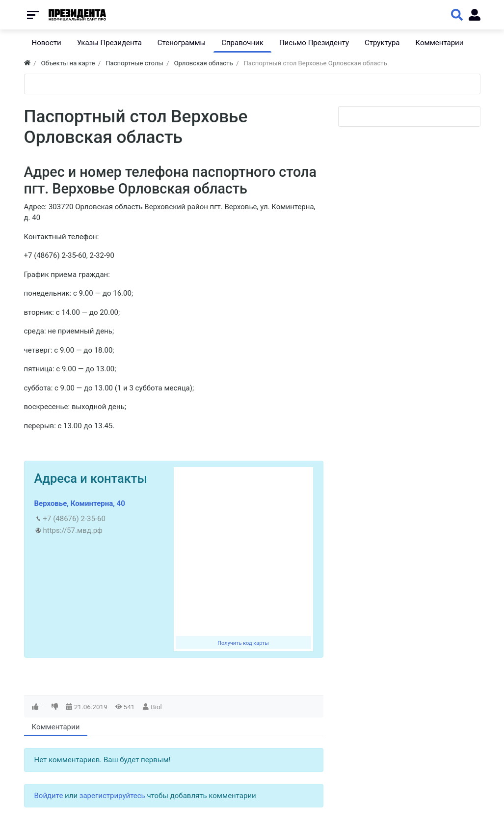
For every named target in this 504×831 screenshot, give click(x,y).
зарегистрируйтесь (112, 796)
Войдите (49, 796)
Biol (156, 707)
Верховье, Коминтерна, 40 (80, 503)
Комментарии (56, 727)
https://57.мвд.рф (73, 530)
